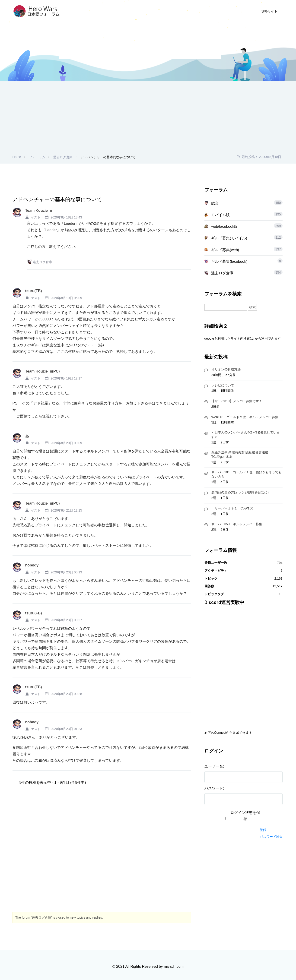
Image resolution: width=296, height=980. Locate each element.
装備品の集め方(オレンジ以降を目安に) (240, 492)
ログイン (229, 11)
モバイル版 (220, 215)
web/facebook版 (224, 226)
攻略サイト (269, 11)
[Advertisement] (148, 120)
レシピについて (223, 385)
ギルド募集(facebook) (229, 261)
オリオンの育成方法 (226, 369)
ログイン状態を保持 (245, 816)
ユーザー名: (214, 766)
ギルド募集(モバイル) (229, 238)
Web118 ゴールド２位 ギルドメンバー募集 (245, 417)
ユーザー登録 (200, 11)
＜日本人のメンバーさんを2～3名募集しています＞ (246, 435)
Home (17, 157)
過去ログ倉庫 (63, 157)
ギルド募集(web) (225, 250)
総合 (215, 203)
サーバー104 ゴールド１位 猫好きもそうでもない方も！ (247, 474)
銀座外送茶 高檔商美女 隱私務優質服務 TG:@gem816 (240, 454)
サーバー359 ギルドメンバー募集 (237, 524)
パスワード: (214, 788)
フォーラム (37, 157)
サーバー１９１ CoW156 (232, 508)
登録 (263, 830)
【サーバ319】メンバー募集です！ (237, 401)
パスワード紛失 (271, 837)
